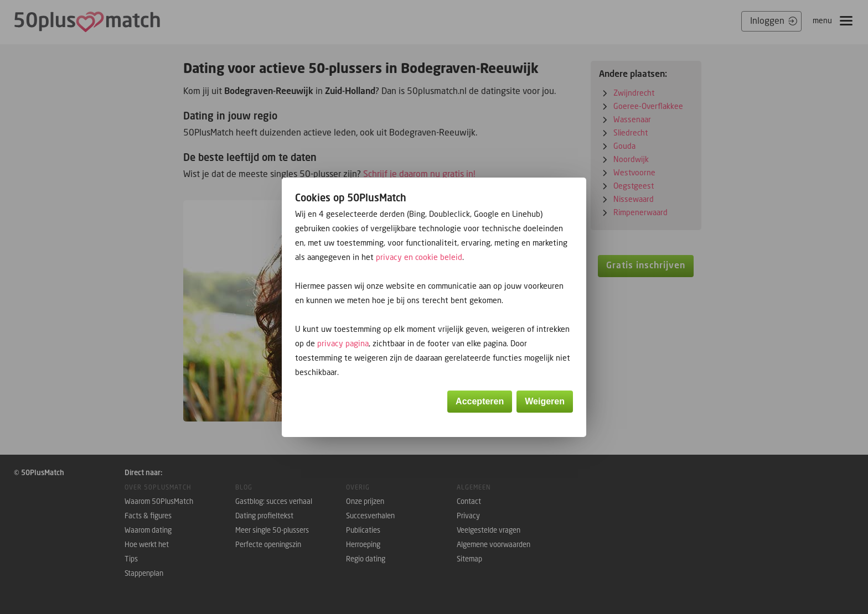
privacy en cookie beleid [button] (419, 257)
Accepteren (480, 401)
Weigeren (545, 401)
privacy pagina (343, 343)
